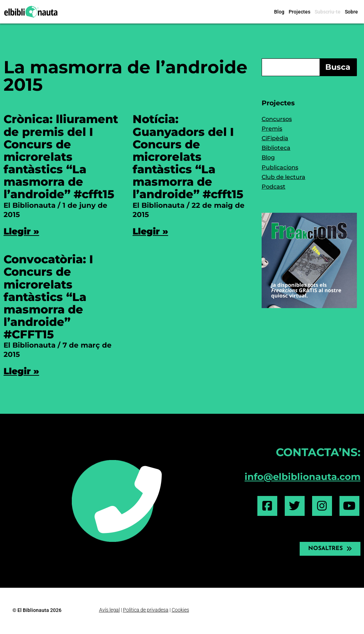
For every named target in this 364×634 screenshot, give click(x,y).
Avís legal (109, 610)
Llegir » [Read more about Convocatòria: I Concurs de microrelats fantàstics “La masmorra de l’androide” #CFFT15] (21, 371)
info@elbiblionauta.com (303, 477)
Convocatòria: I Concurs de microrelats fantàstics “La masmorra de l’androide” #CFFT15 (48, 297)
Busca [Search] (338, 67)
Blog (279, 12)
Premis (272, 129)
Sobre (351, 12)
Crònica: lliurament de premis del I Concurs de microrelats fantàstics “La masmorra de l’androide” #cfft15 (61, 157)
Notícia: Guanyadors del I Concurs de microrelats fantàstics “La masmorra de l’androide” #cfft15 (188, 157)
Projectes (299, 12)
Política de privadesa (146, 610)
